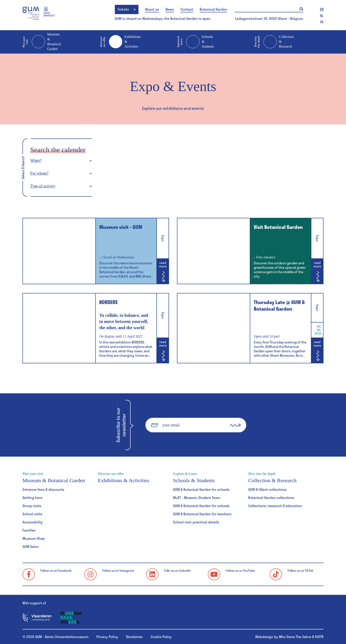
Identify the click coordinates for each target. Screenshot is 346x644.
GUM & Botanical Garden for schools (201, 489)
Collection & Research (274, 42)
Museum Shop (34, 538)
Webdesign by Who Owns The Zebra (283, 637)
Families (29, 530)
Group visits (32, 506)
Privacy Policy (107, 637)
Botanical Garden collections (271, 497)
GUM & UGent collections (267, 489)
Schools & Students (195, 42)
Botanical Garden (213, 9)
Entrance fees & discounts (43, 489)
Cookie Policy (161, 637)
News (170, 9)
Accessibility (33, 522)
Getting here (32, 497)
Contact (187, 9)
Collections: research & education (275, 506)
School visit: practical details (196, 522)
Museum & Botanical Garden (42, 42)
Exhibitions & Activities (120, 42)
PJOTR (319, 637)
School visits (32, 514)
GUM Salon (31, 546)
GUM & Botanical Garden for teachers (202, 514)
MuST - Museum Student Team (197, 497)
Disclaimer (134, 637)
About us (152, 9)
